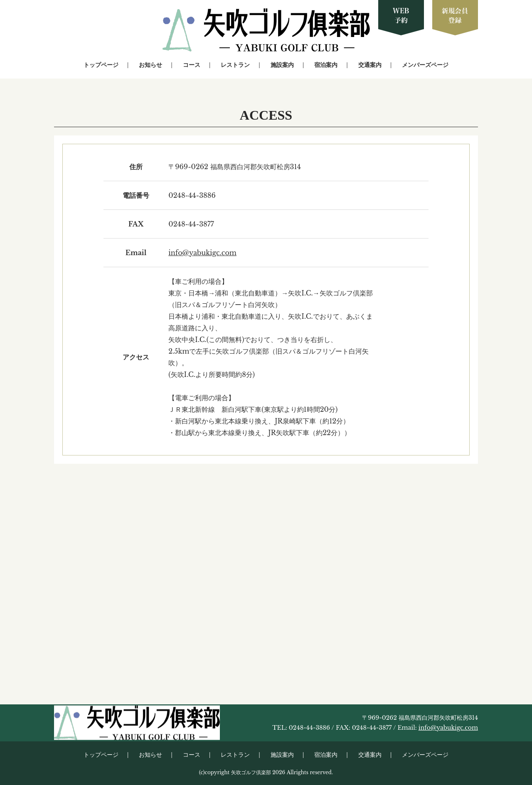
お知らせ (150, 65)
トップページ (101, 65)
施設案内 (282, 65)
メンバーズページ (425, 65)
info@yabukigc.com (202, 253)
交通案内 (370, 65)
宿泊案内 (326, 65)
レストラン (235, 65)
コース (192, 65)
